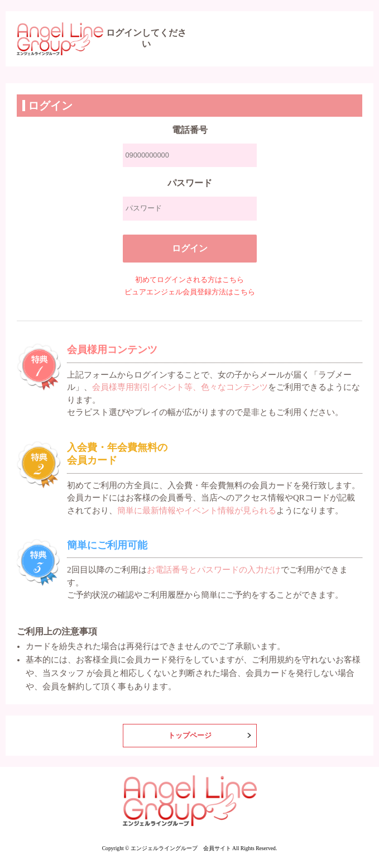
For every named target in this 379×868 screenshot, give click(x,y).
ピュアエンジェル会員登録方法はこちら (190, 292)
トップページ (190, 736)
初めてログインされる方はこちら (189, 280)
